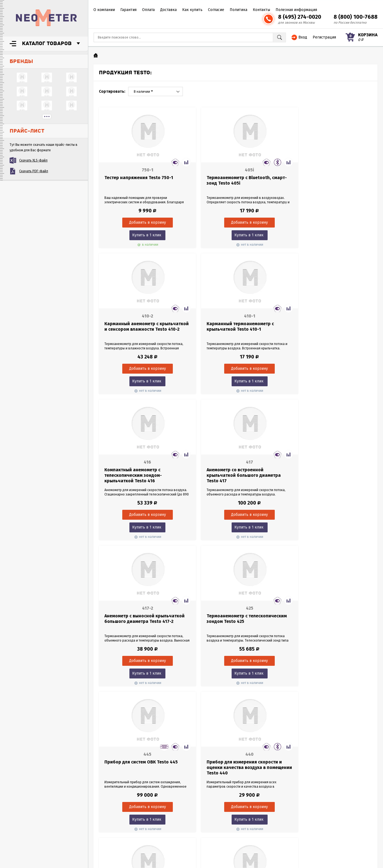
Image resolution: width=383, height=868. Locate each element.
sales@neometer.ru (282, 825)
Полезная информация (296, 10)
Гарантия (128, 10)
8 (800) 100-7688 (356, 17)
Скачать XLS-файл (33, 160)
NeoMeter (46, 18)
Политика (238, 10)
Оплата (148, 10)
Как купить (192, 10)
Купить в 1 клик (141, 235)
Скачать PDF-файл (34, 171)
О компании (104, 10)
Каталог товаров (47, 43)
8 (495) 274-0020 (300, 17)
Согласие (216, 10)
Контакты (261, 10)
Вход (303, 37)
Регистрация (324, 37)
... (47, 117)
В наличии (143, 92)
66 (244, 700)
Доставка (168, 10)
